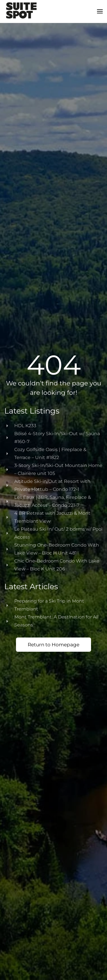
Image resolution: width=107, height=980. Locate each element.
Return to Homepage (53, 645)
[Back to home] (21, 11)
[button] (100, 11)
